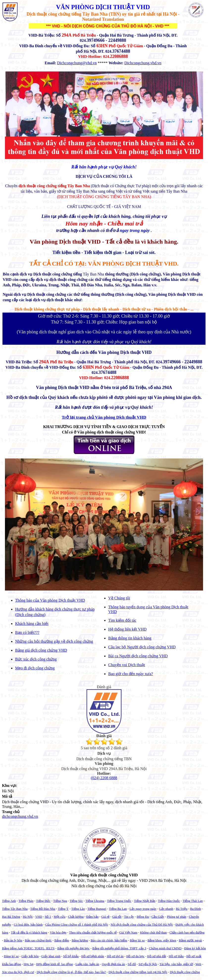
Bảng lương (80, 940)
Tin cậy (129, 917)
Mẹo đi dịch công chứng (35, 668)
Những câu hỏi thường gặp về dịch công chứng (54, 641)
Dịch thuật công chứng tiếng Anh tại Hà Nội (138, 972)
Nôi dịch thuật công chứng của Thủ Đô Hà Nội (142, 924)
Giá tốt (117, 917)
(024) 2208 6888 (104, 778)
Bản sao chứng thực (38, 940)
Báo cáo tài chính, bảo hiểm (109, 940)
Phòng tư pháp (177, 917)
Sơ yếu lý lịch (148, 964)
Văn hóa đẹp (58, 932)
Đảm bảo (92, 917)
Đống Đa (143, 917)
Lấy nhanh (166, 909)
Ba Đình (196, 909)
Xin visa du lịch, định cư (18, 972)
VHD (39, 917)
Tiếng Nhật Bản (145, 901)
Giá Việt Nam (128, 932)
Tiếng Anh (9, 901)
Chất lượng (76, 917)
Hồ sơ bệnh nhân (93, 956)
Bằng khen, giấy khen (162, 940)
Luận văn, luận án (87, 964)
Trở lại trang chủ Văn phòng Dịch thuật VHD (104, 417)
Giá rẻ (105, 917)
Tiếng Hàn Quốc (169, 901)
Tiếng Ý (63, 909)
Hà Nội (28, 917)
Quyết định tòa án (113, 964)
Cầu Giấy (158, 917)
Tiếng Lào (78, 909)
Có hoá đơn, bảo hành (28, 924)
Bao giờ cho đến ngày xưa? (131, 674)
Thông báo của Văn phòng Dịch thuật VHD (50, 600)
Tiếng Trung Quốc (119, 901)
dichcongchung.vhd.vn (20, 816)
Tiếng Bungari (97, 909)
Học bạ (28, 964)
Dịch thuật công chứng (185, 972)
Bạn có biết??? (27, 632)
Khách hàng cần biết (32, 624)
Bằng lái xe (137, 940)
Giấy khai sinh (51, 956)
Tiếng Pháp (26, 901)
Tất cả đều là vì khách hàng (29, 932)
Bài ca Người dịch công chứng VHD (138, 656)
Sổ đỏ (132, 964)
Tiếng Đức (43, 901)
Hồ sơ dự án (115, 956)
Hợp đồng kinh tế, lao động (54, 964)
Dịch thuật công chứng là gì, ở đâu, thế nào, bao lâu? (71, 972)
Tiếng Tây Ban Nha (15, 909)
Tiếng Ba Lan (118, 909)
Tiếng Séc (76, 901)
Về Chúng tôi (119, 598)
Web (198, 964)
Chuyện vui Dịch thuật (127, 665)
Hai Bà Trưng (11, 917)
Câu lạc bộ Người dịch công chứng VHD (142, 647)
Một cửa (60, 917)
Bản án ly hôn (13, 940)
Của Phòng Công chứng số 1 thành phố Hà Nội (77, 924)
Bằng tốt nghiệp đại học (73, 948)
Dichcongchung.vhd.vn (143, 63)
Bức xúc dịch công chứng (36, 659)
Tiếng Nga (60, 901)
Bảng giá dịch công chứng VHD (41, 650)
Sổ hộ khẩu (71, 956)
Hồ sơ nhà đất (156, 956)
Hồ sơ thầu (176, 956)
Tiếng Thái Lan (193, 901)
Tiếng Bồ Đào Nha (43, 909)
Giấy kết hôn (30, 956)
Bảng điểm (62, 940)
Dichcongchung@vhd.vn (77, 63)
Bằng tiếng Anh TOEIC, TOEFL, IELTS (28, 948)
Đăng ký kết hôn (195, 948)
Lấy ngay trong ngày (143, 909)
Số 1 (48, 917)
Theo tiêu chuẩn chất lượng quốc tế (93, 932)
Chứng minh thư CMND (165, 948)
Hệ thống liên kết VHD (127, 629)
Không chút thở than (153, 932)
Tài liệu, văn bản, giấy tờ (176, 964)
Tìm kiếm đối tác (122, 620)
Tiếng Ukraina (95, 901)
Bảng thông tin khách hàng (130, 638)
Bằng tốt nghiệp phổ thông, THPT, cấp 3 (119, 948)
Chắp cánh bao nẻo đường (187, 932)
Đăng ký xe (11, 956)
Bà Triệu (182, 909)
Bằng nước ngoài (190, 940)
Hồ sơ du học (135, 956)
